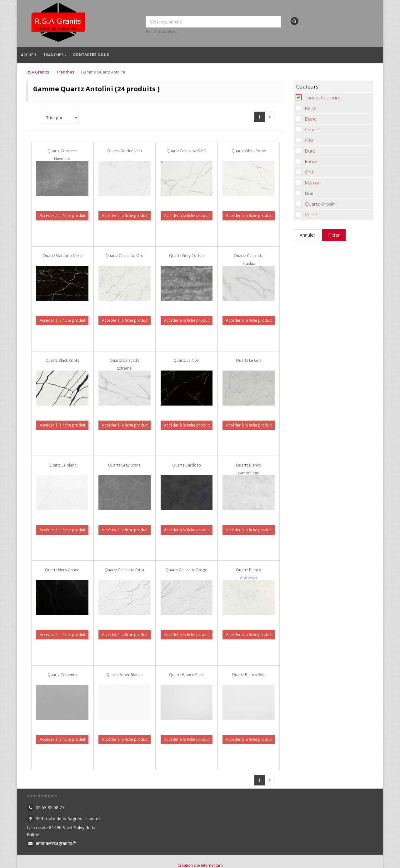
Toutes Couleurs (317, 98)
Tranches (55, 55)
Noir (304, 193)
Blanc (305, 119)
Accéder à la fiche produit (62, 216)
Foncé (306, 161)
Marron (307, 183)
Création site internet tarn (200, 865)
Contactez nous (91, 55)
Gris (304, 172)
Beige (305, 108)
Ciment (307, 129)
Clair (304, 140)
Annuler (307, 235)
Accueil (29, 55)
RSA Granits (38, 72)
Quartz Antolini (315, 204)
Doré (305, 151)
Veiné (305, 214)
